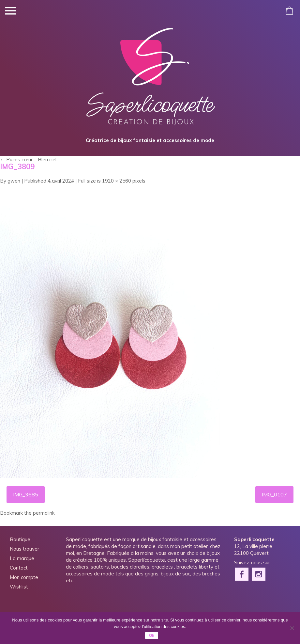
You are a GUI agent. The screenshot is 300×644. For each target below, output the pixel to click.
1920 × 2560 (117, 181)
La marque (22, 558)
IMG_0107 (274, 494)
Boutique (20, 539)
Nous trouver (24, 549)
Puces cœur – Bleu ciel (28, 160)
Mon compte (24, 577)
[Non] (292, 628)
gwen (14, 181)
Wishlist (19, 587)
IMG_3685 (26, 494)
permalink (44, 513)
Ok (152, 636)
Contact (19, 568)
